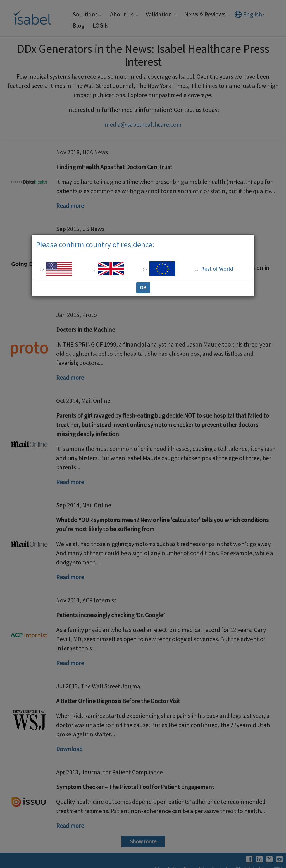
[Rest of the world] (196, 269)
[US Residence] (42, 269)
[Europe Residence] (145, 269)
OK (143, 288)
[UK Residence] (93, 269)
